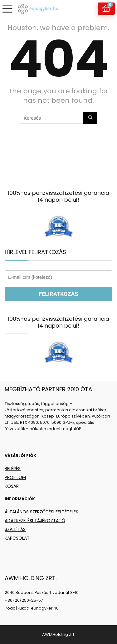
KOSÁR (12, 486)
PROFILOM (15, 477)
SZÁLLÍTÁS (15, 529)
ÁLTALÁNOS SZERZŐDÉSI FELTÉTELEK (41, 512)
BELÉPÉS (13, 469)
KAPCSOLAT (17, 538)
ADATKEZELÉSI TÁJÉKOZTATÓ (35, 521)
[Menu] (7, 9)
